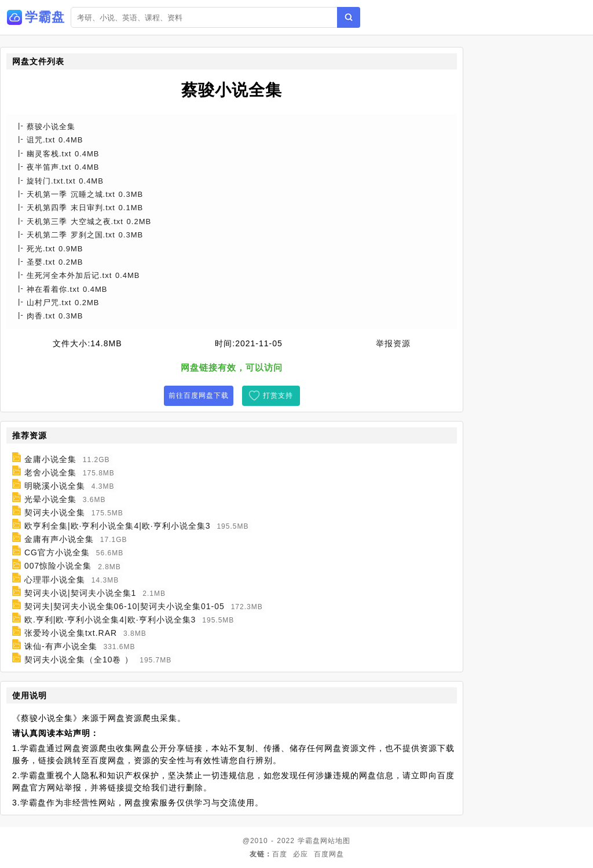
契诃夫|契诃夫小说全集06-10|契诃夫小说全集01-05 (125, 606)
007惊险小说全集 (58, 566)
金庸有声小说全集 (59, 539)
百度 (280, 854)
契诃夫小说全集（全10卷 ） (79, 660)
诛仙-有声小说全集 (61, 646)
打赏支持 (278, 395)
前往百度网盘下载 (199, 395)
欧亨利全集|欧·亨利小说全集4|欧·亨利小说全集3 (118, 526)
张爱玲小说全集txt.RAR (71, 633)
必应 (301, 854)
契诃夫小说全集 (55, 512)
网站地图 (335, 841)
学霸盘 (309, 841)
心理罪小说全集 (55, 580)
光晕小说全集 (50, 499)
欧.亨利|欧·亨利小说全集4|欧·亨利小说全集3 (110, 620)
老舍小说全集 (50, 473)
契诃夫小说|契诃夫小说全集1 (80, 593)
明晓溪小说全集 (55, 486)
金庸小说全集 (50, 459)
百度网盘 (329, 854)
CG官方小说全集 (57, 552)
